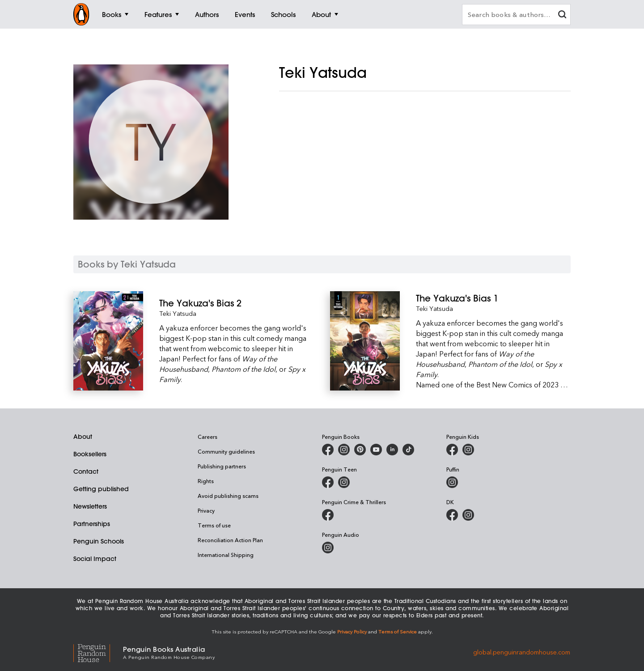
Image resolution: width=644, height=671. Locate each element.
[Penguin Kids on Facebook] (452, 450)
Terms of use (214, 525)
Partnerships (92, 524)
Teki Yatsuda (178, 313)
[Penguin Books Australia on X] (360, 450)
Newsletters (90, 506)
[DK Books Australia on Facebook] (452, 515)
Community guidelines (226, 451)
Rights (206, 481)
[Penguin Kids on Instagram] (468, 450)
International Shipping (226, 555)
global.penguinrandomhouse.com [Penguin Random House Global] (522, 652)
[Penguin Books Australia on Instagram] (344, 450)
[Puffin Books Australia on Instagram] (452, 482)
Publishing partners (222, 466)
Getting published (101, 489)
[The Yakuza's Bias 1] (493, 298)
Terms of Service (398, 631)
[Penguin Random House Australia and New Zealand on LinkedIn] (392, 450)
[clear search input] (562, 15)
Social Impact (95, 559)
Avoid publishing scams (228, 496)
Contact (86, 471)
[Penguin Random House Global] (98, 652)
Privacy (206, 510)
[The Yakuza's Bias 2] (237, 303)
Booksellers (90, 454)
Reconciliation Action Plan (230, 540)
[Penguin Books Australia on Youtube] (376, 450)
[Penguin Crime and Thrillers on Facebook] (328, 515)
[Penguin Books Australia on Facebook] (328, 450)
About (83, 437)
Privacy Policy (352, 631)
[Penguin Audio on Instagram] (328, 548)
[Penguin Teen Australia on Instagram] (344, 482)
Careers (208, 437)
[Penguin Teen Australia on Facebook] (328, 482)
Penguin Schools (99, 541)
